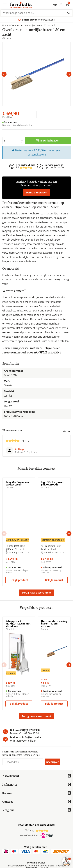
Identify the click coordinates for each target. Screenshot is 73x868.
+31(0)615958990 (30, 730)
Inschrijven (52, 762)
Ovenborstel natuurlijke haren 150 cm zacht (33, 25)
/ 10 (37, 830)
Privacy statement (17, 866)
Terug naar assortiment (37, 593)
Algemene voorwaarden (41, 866)
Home (5, 25)
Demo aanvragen (37, 193)
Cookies (60, 866)
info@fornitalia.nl (33, 737)
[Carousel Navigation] (67, 432)
